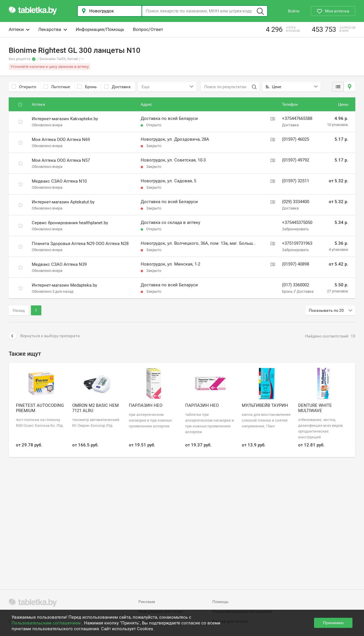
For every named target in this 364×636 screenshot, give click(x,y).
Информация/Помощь (100, 29)
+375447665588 (297, 118)
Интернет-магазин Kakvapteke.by (65, 119)
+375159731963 (297, 243)
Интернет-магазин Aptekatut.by (63, 202)
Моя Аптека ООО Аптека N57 (61, 160)
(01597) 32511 (296, 181)
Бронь (87, 87)
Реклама (147, 602)
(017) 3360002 (296, 285)
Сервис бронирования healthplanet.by (70, 223)
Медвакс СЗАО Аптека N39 (59, 264)
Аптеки (19, 29)
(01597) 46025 (296, 139)
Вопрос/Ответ (148, 29)
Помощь (220, 602)
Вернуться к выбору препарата (44, 336)
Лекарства (53, 29)
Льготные (57, 87)
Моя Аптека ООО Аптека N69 (61, 140)
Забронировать (295, 229)
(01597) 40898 (296, 264)
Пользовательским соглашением (47, 623)
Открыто (24, 87)
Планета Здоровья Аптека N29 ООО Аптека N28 (80, 244)
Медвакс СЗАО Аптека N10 (59, 181)
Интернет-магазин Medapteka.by (64, 285)
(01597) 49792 (296, 160)
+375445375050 (297, 222)
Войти (294, 11)
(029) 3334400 (296, 202)
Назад (19, 310)
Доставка (117, 87)
